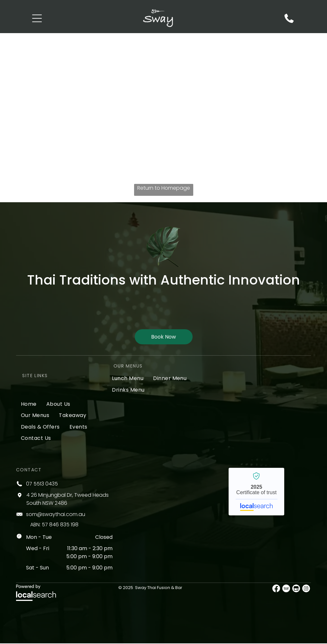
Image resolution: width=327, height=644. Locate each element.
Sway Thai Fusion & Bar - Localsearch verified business (256, 492)
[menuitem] (29, 404)
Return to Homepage (164, 189)
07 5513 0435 (42, 484)
